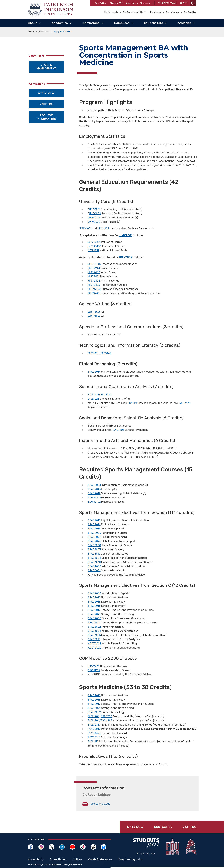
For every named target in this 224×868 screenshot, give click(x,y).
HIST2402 (94, 281)
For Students (111, 13)
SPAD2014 (94, 372)
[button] (193, 3)
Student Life (154, 23)
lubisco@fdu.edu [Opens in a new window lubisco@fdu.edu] (100, 804)
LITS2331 (93, 250)
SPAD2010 (94, 520)
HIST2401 (94, 276)
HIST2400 (94, 272)
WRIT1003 (94, 316)
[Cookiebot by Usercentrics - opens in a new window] (21, 862)
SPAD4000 (94, 566)
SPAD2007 (94, 593)
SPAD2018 (94, 489)
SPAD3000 (94, 545)
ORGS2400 (95, 293)
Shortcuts (145, 3)
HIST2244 (94, 268)
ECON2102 (94, 502)
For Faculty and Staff (134, 13)
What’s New (101, 3)
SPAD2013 (94, 602)
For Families (190, 13)
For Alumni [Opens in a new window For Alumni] (156, 13)
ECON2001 (94, 498)
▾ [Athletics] (194, 23)
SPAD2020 (94, 533)
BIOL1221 (93, 395)
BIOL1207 (106, 716)
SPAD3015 (94, 639)
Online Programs (167, 3)
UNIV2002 (94, 222)
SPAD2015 (94, 529)
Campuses (122, 23)
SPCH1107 (94, 670)
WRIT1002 (94, 312)
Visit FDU (46, 104)
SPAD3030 (94, 562)
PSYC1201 (118, 430)
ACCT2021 (94, 643)
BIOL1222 (106, 395)
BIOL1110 (93, 741)
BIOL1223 (94, 399)
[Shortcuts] (152, 3)
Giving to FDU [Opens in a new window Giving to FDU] (116, 3)
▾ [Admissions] (102, 23)
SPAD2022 (94, 537)
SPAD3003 (94, 550)
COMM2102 (95, 264)
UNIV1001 (95, 209)
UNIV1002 (95, 213)
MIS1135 (93, 353)
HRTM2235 (94, 289)
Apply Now (135, 827)
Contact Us (163, 827)
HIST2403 (94, 285)
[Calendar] (138, 3)
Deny (197, 859)
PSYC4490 (94, 733)
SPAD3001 (94, 623)
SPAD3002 (94, 627)
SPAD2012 (94, 597)
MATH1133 (184, 403)
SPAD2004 (94, 485)
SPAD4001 (94, 570)
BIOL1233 (94, 725)
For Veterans (173, 13)
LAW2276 (94, 666)
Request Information (46, 117)
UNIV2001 (94, 218)
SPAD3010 (94, 554)
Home (32, 31)
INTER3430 (95, 246)
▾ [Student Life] (166, 23)
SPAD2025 (94, 541)
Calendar (131, 3)
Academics (60, 23)
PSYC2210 (94, 729)
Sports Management (46, 67)
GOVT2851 (94, 242)
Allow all (197, 838)
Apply (183, 3)
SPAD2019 (94, 493)
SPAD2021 (94, 614)
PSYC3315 (94, 737)
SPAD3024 (94, 558)
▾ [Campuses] (132, 23)
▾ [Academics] (71, 23)
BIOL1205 (94, 716)
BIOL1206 (94, 721)
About (32, 23)
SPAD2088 (94, 618)
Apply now (46, 93)
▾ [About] (40, 23)
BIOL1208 (107, 721)
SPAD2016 (94, 606)
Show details (50, 862)
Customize (197, 848)
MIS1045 (106, 353)
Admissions (91, 23)
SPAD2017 (94, 610)
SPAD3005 (94, 635)
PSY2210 (133, 403)
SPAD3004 (94, 631)
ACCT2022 (95, 648)
